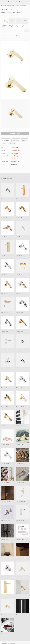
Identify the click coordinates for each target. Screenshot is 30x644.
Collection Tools (20, 615)
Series (4, 143)
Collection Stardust (5, 615)
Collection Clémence (21, 482)
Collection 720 (19, 237)
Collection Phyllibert (6, 596)
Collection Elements (5, 520)
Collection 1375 (19, 331)
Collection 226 (19, 199)
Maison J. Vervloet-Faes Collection (11, 12)
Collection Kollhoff (20, 539)
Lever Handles (15, 153)
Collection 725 (4, 256)
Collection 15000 (20, 407)
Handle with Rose (16, 162)
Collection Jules (4, 539)
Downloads (12, 143)
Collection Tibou (15, 159)
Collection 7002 (19, 388)
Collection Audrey (5, 445)
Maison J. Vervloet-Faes (5, 5)
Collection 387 (4, 218)
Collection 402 (4, 237)
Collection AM (4, 426)
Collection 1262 (19, 312)
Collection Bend (19, 464)
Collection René (19, 596)
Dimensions (16, 140)
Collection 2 (4, 199)
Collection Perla (20, 577)
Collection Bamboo (5, 464)
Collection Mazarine (5, 558)
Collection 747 (19, 256)
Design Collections (15, 5)
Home (9, 2)
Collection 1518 (4, 350)
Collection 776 (19, 274)
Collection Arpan (20, 426)
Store (21, 2)
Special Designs (15, 156)
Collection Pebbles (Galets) (7, 577)
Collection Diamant (20, 501)
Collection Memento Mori (22, 558)
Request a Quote (15, 134)
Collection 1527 (4, 369)
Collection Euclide (20, 520)
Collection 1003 (19, 293)
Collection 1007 (4, 312)
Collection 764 (4, 274)
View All (27, 30)
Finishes (24, 140)
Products (15, 2)
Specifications (6, 140)
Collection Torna (5, 634)
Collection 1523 (19, 350)
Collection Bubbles (5, 482)
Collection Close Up (5, 501)
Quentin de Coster (16, 150)
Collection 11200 (5, 407)
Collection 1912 (19, 369)
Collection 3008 (4, 388)
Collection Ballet (20, 445)
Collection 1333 (4, 331)
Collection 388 (19, 218)
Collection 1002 (4, 293)
